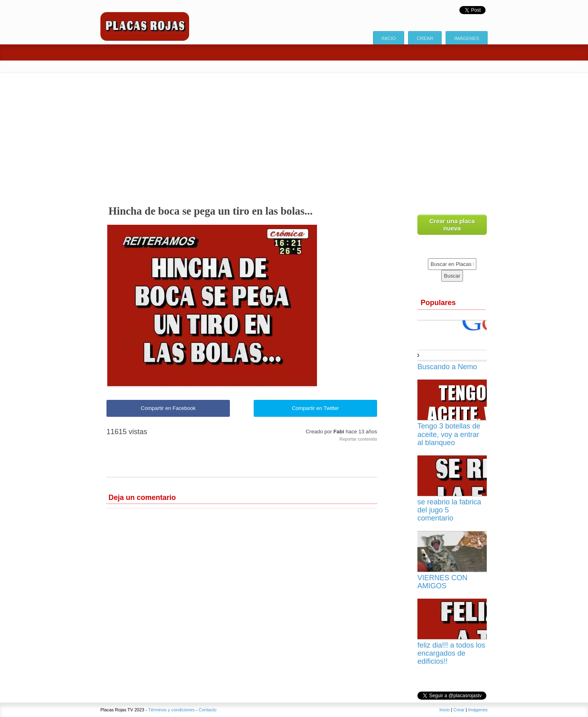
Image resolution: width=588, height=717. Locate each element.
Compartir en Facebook (168, 408)
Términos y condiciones (171, 710)
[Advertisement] (294, 134)
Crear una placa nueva (452, 225)
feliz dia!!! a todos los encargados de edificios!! (451, 653)
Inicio (389, 38)
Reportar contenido (358, 439)
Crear (425, 38)
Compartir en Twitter (316, 408)
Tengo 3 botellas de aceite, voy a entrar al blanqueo (449, 434)
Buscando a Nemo (447, 367)
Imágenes (467, 38)
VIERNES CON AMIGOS (442, 582)
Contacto (208, 710)
